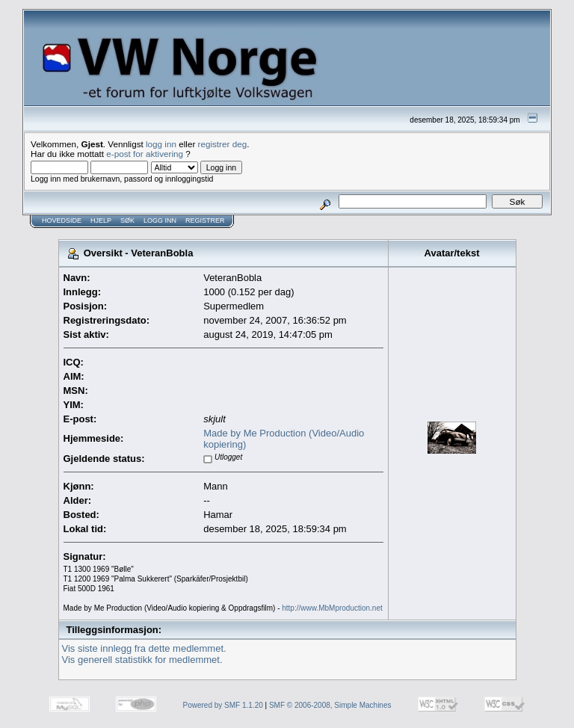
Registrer (205, 220)
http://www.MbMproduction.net (332, 608)
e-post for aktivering (145, 154)
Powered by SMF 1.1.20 (223, 705)
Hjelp (101, 220)
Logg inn (160, 220)
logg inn (161, 144)
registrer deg (223, 144)
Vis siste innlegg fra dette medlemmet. (144, 648)
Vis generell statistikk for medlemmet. (142, 660)
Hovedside (62, 220)
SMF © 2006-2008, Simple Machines (330, 705)
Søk (127, 220)
